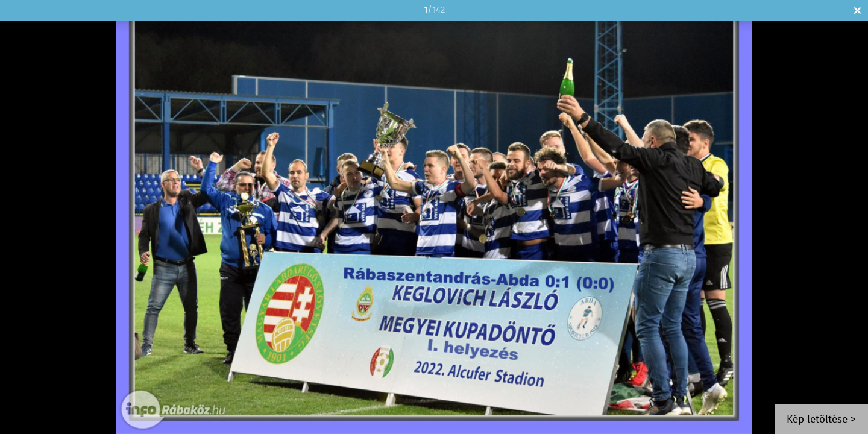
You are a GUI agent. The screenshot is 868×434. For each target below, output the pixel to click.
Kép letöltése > (821, 420)
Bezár (857, 11)
